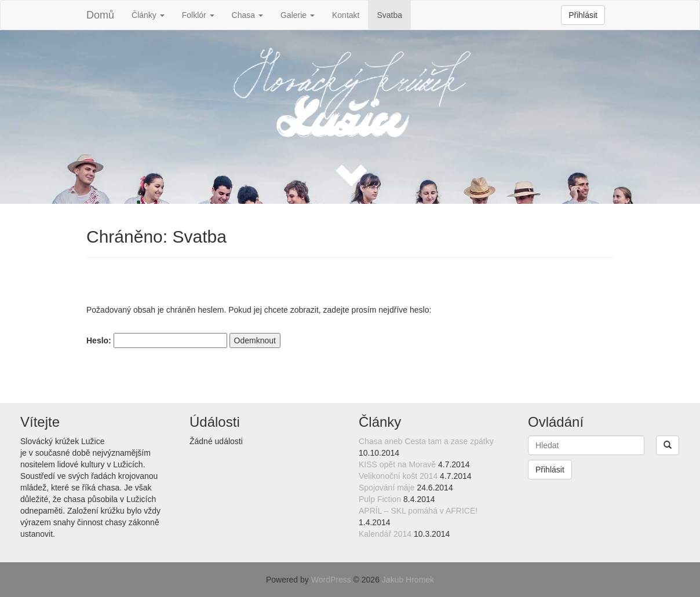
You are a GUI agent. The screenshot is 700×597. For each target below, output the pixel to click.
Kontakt (346, 15)
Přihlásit (583, 15)
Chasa (247, 15)
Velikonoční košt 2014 (398, 476)
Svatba (389, 15)
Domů (100, 15)
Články (148, 15)
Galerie (298, 15)
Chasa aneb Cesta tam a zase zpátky (426, 441)
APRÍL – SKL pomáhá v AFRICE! (418, 511)
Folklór (198, 15)
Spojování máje (387, 488)
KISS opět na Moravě (397, 464)
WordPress (331, 580)
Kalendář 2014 (385, 534)
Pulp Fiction (380, 499)
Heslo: (157, 340)
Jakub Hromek (408, 580)
